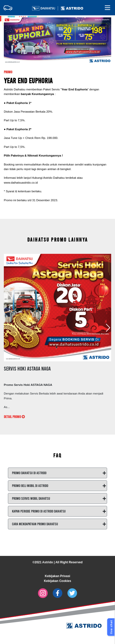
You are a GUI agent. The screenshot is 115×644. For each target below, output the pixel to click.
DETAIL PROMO (14, 417)
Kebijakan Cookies (57, 581)
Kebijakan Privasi (57, 576)
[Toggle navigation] (8, 8)
